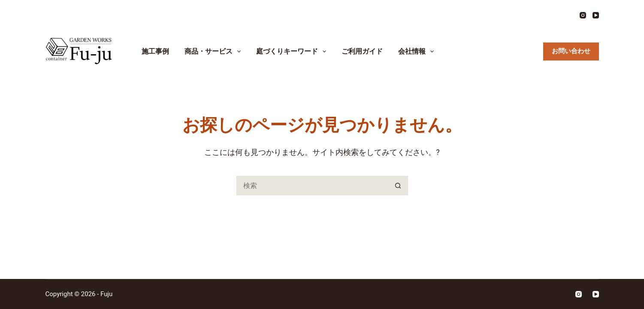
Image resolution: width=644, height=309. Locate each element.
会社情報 (418, 51)
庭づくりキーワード (293, 51)
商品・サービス (214, 51)
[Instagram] (583, 15)
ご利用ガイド (362, 51)
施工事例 (155, 51)
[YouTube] (596, 15)
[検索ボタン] (398, 186)
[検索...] (313, 186)
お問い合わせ (571, 51)
